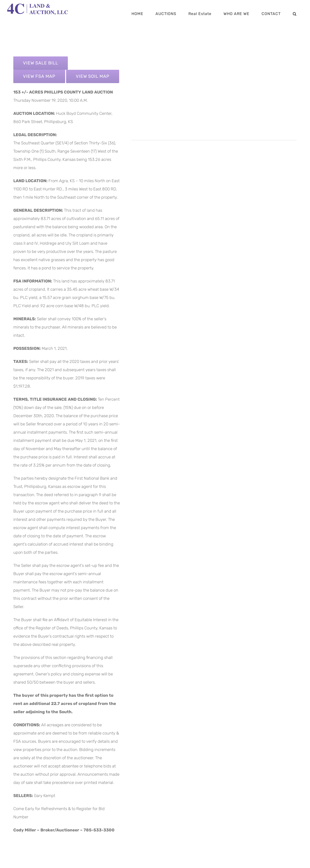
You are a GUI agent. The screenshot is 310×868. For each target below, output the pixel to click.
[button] (295, 14)
